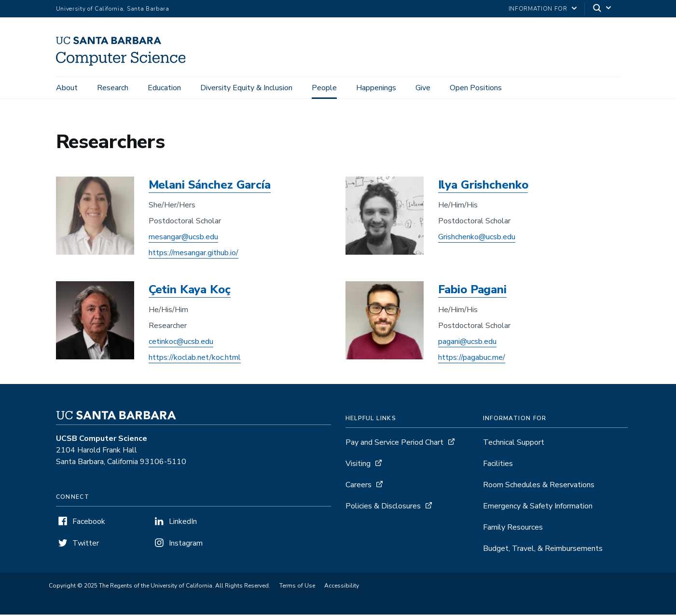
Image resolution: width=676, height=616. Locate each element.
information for (538, 9)
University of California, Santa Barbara (113, 9)
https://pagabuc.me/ (472, 359)
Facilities (498, 465)
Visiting (358, 465)
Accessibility (342, 587)
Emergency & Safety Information (538, 507)
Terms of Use (297, 587)
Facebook (89, 523)
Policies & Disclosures (383, 507)
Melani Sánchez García (210, 186)
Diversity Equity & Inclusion (246, 88)
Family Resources (513, 529)
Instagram (186, 545)
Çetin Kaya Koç (190, 291)
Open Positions (476, 88)
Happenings (376, 88)
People (324, 88)
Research (113, 88)
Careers (359, 486)
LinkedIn (183, 523)
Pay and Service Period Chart (394, 444)
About (67, 88)
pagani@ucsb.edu (467, 343)
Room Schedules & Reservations (539, 486)
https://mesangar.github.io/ (193, 254)
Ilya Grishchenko (483, 186)
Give (423, 88)
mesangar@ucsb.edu (183, 238)
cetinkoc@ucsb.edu (181, 343)
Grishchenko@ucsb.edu (477, 238)
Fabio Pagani (472, 291)
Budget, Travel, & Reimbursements (543, 550)
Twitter (86, 545)
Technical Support (514, 444)
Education (164, 88)
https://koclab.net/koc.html (195, 359)
